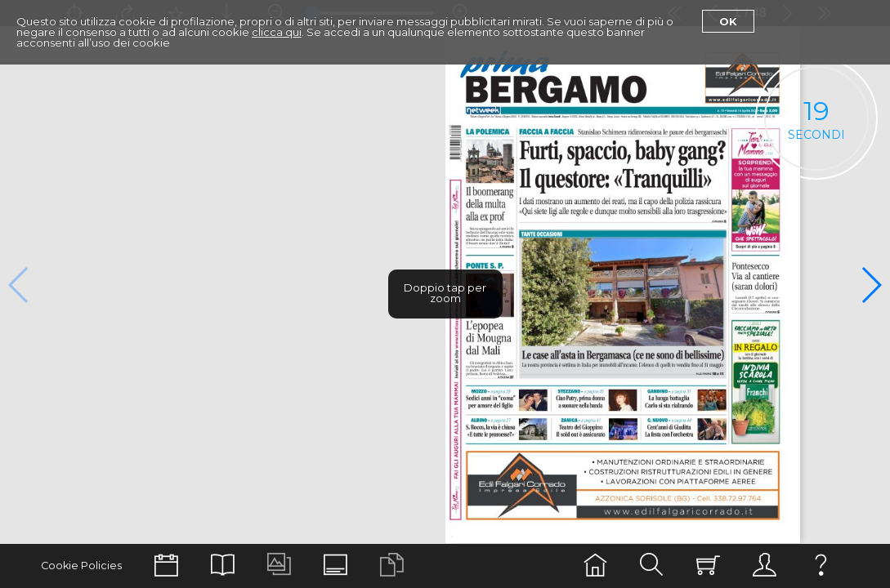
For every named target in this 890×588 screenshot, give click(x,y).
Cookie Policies (81, 566)
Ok (728, 21)
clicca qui (277, 32)
